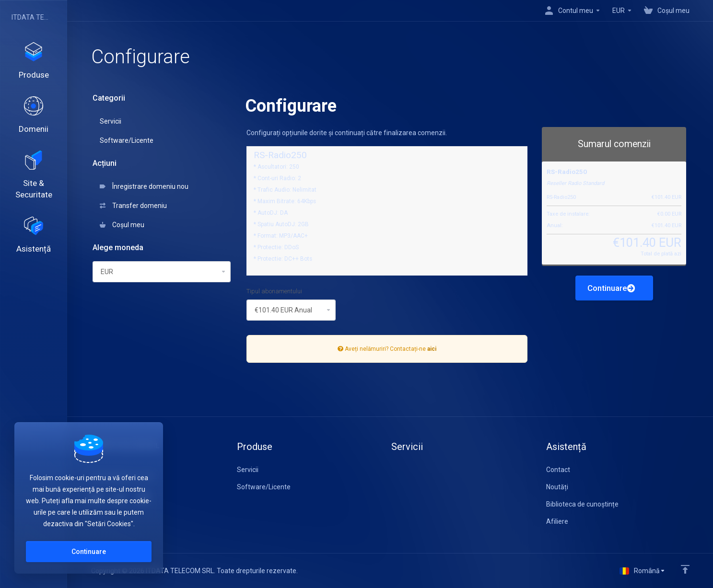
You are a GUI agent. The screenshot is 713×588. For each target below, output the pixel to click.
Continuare (611, 288)
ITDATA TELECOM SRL (31, 17)
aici (432, 349)
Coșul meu (122, 225)
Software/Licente (127, 140)
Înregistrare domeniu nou (144, 186)
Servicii (111, 121)
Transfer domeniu (133, 206)
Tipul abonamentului (274, 291)
